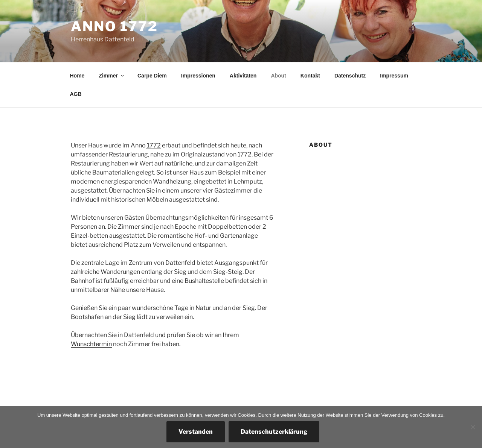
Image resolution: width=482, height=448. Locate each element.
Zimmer (112, 76)
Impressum (394, 76)
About (278, 76)
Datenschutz (350, 76)
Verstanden (196, 432)
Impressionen (198, 76)
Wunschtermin (91, 344)
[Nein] (473, 427)
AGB (76, 94)
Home (77, 76)
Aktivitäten (243, 76)
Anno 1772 (114, 26)
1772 (153, 145)
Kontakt (310, 76)
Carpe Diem (152, 76)
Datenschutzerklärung (274, 432)
